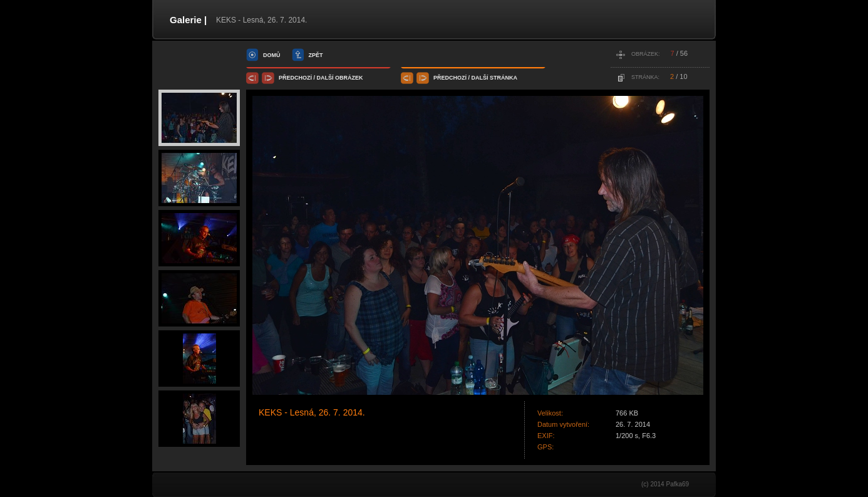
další (325, 78)
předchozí (295, 78)
